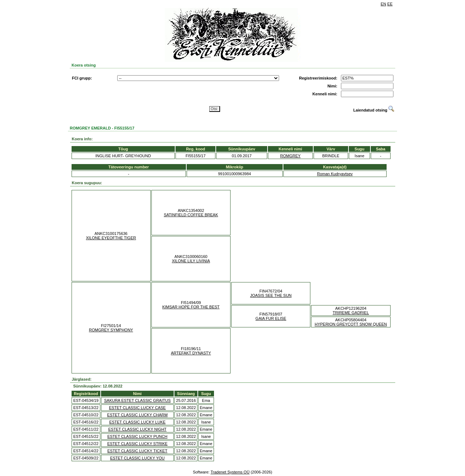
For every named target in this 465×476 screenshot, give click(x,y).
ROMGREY (290, 156)
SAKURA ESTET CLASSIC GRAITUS (137, 400)
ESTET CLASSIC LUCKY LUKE (138, 422)
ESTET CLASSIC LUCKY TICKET (138, 451)
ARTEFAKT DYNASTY (191, 353)
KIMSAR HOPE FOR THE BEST (191, 307)
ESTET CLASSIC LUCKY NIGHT (137, 429)
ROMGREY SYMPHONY (111, 330)
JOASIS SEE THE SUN (271, 295)
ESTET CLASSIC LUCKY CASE (137, 408)
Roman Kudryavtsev (335, 174)
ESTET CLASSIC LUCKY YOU (137, 458)
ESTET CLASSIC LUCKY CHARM (137, 415)
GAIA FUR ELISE (271, 318)
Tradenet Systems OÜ (230, 472)
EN (384, 4)
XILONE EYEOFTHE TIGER (111, 238)
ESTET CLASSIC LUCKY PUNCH (137, 436)
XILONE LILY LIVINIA (191, 261)
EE (390, 4)
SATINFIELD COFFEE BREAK (191, 215)
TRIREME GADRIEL (351, 313)
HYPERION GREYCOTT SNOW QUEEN (351, 324)
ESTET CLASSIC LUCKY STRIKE (137, 444)
